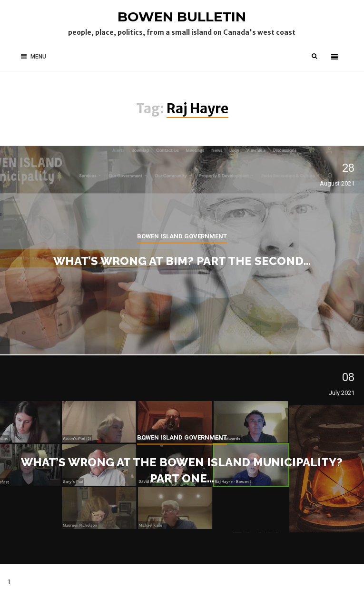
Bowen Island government (182, 236)
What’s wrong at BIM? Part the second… (182, 260)
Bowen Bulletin (182, 17)
